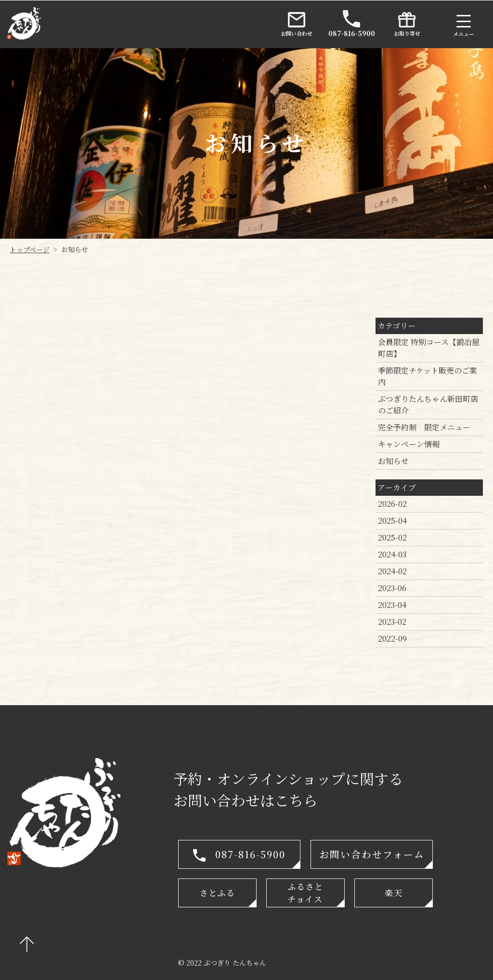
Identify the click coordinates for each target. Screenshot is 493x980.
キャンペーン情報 (409, 444)
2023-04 (392, 605)
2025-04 (392, 521)
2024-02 (392, 571)
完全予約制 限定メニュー (424, 427)
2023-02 (392, 622)
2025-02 (392, 537)
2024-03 (392, 554)
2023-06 (392, 588)
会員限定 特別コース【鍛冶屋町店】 (429, 348)
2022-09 (392, 638)
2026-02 (392, 504)
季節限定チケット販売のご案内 (428, 376)
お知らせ (393, 461)
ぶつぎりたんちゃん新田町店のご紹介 (428, 405)
